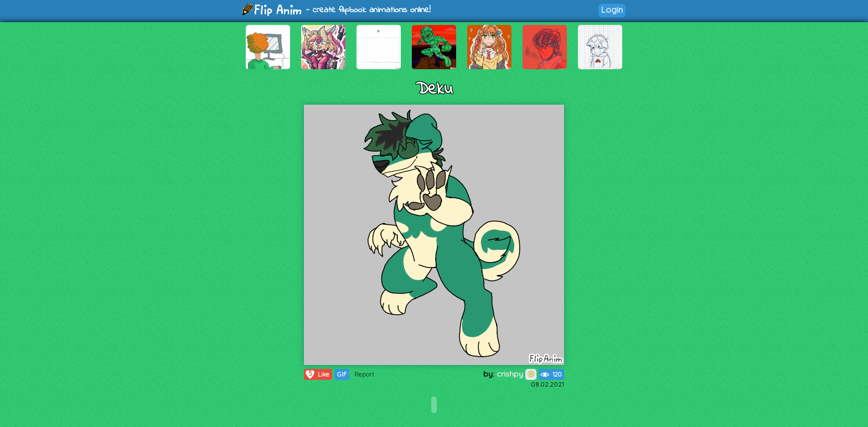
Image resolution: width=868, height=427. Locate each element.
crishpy (516, 374)
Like (317, 374)
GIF (342, 374)
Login (612, 10)
